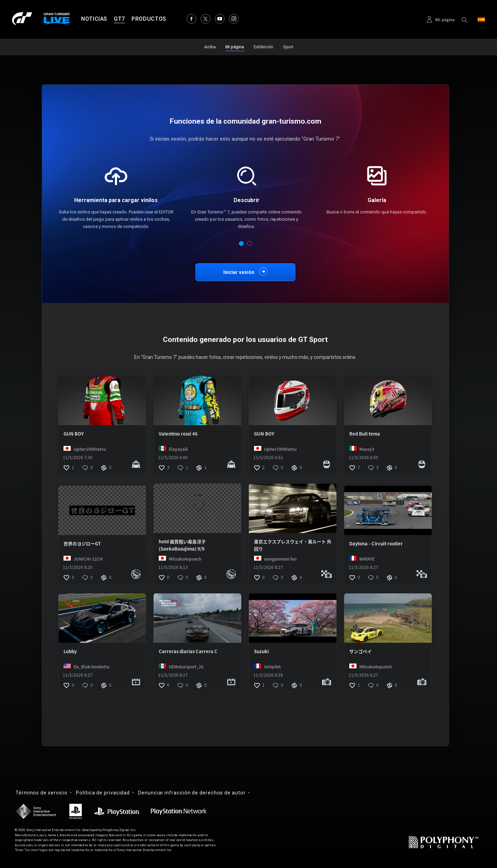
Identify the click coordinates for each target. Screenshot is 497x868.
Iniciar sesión (239, 272)
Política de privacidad (103, 793)
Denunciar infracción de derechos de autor (192, 793)
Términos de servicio (42, 793)
